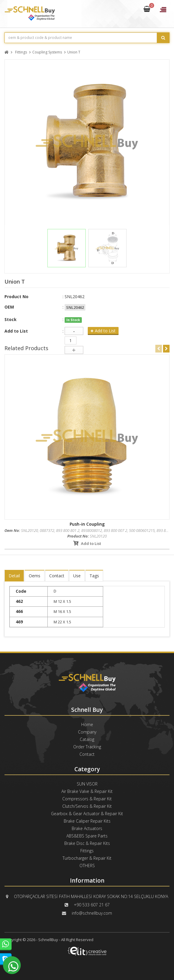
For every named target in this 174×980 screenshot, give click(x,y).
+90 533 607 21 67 (92, 905)
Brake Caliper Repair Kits (87, 821)
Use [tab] (77, 576)
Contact (87, 754)
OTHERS (87, 866)
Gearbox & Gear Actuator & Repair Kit (87, 814)
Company (87, 732)
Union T (74, 52)
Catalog (87, 739)
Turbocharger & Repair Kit (87, 858)
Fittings (21, 52)
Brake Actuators (87, 828)
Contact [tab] (57, 576)
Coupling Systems (47, 52)
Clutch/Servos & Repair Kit (87, 806)
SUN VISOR (87, 784)
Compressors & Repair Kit (87, 799)
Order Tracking (87, 747)
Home (87, 724)
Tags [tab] (94, 576)
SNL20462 (75, 307)
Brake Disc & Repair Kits (87, 843)
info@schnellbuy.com (92, 913)
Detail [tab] (14, 576)
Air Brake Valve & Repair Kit (87, 791)
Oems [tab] (35, 576)
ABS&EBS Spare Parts (87, 836)
